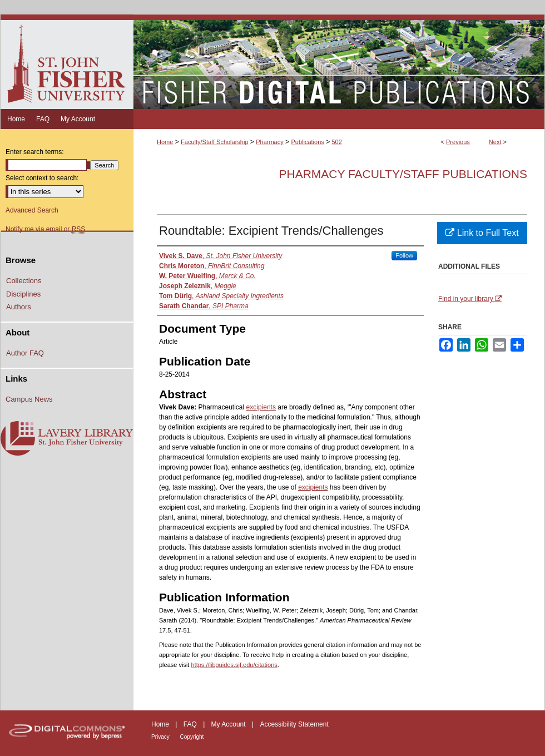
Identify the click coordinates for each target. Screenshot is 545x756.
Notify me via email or (45, 229)
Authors (19, 307)
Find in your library (470, 299)
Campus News (29, 399)
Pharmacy (270, 142)
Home (165, 142)
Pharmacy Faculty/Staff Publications (403, 174)
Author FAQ (25, 353)
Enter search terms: (35, 152)
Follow (404, 255)
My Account (229, 724)
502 (336, 142)
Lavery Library (67, 439)
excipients (261, 407)
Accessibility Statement (294, 724)
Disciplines (23, 294)
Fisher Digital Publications (339, 62)
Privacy (161, 737)
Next (495, 142)
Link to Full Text (482, 233)
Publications (307, 142)
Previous (458, 142)
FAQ (191, 724)
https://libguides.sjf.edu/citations (234, 665)
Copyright (192, 737)
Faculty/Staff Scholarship (214, 142)
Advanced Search (32, 210)
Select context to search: (42, 178)
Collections (24, 281)
